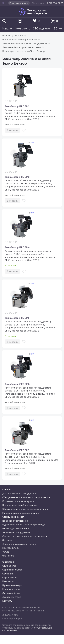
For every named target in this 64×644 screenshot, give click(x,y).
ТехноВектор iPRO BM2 (17, 106)
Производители (11, 548)
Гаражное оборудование (15, 521)
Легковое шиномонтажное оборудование (25, 43)
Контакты (7, 601)
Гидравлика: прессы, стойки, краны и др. (24, 525)
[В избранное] (24, 130)
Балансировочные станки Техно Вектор (23, 51)
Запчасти (7, 540)
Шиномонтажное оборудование (20, 39)
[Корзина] (55, 21)
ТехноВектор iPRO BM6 (17, 384)
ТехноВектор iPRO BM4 (17, 247)
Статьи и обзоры (11, 593)
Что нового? (9, 556)
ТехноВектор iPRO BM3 (17, 177)
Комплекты (23, 28)
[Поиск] (4, 21)
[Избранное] (37, 21)
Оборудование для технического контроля (25, 509)
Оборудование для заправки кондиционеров (26, 497)
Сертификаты (10, 577)
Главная (6, 36)
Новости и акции (11, 589)
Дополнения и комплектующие (19, 544)
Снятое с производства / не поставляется (25, 536)
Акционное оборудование (16, 532)
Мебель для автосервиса (16, 528)
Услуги (6, 552)
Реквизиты (8, 581)
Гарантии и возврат (12, 585)
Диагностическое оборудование (20, 493)
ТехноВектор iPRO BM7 (17, 450)
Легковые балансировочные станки (22, 47)
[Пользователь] (20, 21)
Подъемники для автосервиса (18, 501)
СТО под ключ (42, 28)
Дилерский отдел (12, 597)
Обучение (8, 574)
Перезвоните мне (19, 3)
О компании (9, 562)
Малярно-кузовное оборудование (21, 513)
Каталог (8, 28)
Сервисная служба (12, 570)
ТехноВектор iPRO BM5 (17, 318)
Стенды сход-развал (13, 517)
